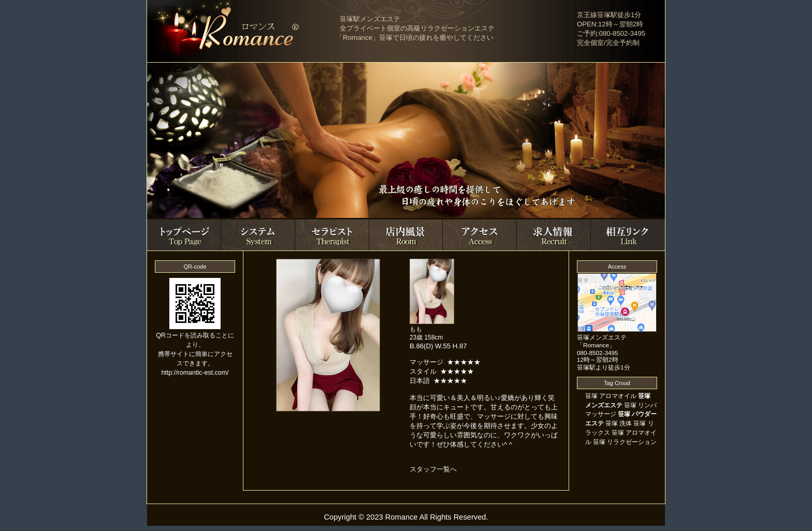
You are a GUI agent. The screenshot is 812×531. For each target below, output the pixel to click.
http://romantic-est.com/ (195, 373)
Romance (402, 517)
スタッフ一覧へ (433, 469)
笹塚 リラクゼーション (625, 442)
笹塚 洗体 (619, 423)
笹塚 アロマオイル (611, 396)
